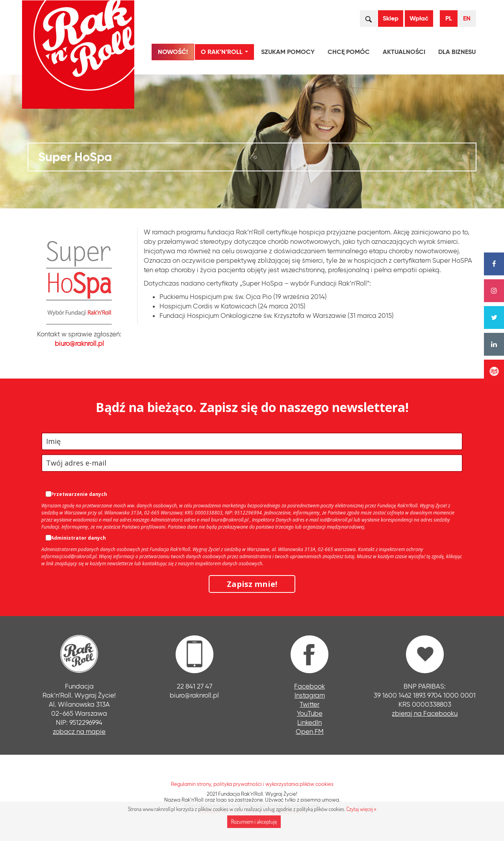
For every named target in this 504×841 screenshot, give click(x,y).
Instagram (310, 695)
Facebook (309, 686)
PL (449, 18)
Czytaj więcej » (361, 809)
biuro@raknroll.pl (79, 343)
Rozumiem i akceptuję (254, 822)
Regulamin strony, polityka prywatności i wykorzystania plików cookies (252, 784)
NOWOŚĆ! (173, 52)
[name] (252, 441)
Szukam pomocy (288, 52)
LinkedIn (309, 722)
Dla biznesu (457, 52)
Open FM (310, 731)
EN (467, 18)
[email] (252, 463)
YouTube (310, 713)
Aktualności (404, 52)
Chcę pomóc (349, 52)
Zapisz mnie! (252, 584)
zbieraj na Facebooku (425, 713)
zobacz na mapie (79, 731)
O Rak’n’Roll (226, 53)
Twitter (309, 704)
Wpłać (419, 18)
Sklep (391, 18)
